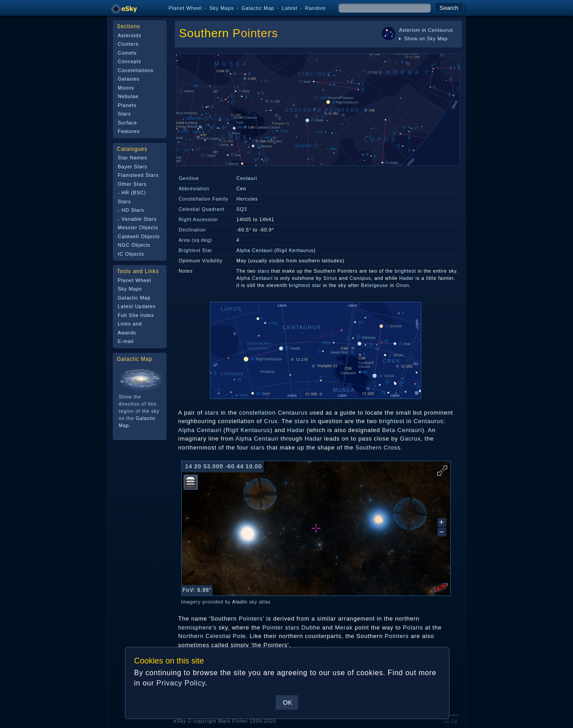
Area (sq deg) (195, 240)
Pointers (255, 33)
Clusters (128, 44)
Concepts (130, 61)
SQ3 (242, 209)
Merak (344, 627)
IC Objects (131, 254)
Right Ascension (198, 219)
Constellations (136, 70)
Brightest (190, 250)
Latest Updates (137, 306)
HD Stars (133, 210)
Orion (402, 285)
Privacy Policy (181, 683)
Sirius (330, 278)
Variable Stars (139, 219)
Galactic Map (258, 8)
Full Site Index (136, 315)
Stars (124, 114)
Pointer (273, 627)
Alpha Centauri (254, 250)
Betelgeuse (374, 285)
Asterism (410, 30)
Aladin (240, 602)
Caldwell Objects (139, 236)
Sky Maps (222, 8)
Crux (271, 421)
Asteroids (130, 35)
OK (287, 702)
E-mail (126, 341)
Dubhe (311, 627)
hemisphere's (197, 627)
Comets (127, 53)
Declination (192, 230)
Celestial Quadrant (201, 209)
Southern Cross (378, 448)
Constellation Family (203, 199)
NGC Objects (134, 245)
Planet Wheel (185, 8)
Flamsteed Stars (138, 175)
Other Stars (132, 184)
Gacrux (410, 439)
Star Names (133, 158)
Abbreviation (194, 188)
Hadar (407, 278)
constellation (257, 413)
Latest (290, 8)
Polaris (413, 627)
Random (315, 8)
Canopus (360, 278)
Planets (127, 105)
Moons (126, 88)
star (317, 285)
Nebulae (128, 96)
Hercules (247, 199)
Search (449, 8)
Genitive (189, 178)
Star (207, 250)
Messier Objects (138, 227)
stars (263, 271)
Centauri (247, 178)
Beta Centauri (402, 430)
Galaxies (129, 79)
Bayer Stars (133, 167)
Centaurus (440, 30)
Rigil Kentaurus (295, 250)
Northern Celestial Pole (212, 636)
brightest (406, 271)
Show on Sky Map (423, 39)
